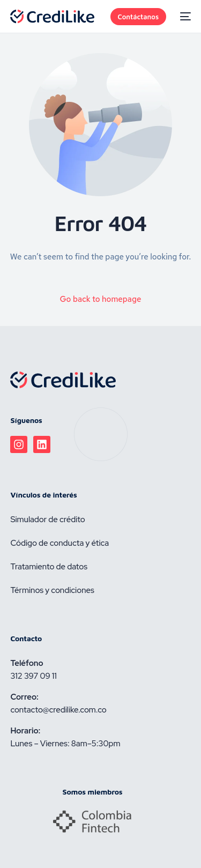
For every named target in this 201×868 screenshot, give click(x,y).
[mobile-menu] (184, 17)
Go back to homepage (101, 299)
